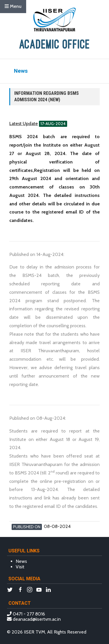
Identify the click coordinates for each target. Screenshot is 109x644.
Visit (20, 567)
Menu (13, 6)
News (21, 561)
